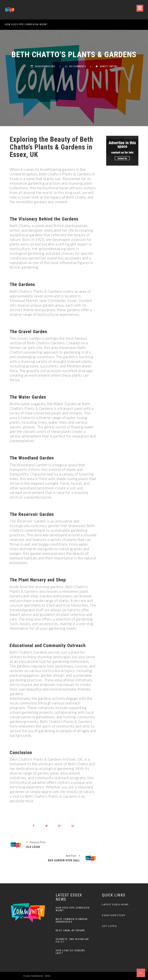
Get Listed (109, 926)
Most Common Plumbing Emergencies (72, 920)
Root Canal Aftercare (70, 931)
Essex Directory (114, 915)
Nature (113, 66)
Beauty (104, 66)
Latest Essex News (115, 904)
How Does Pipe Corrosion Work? (26, 24)
